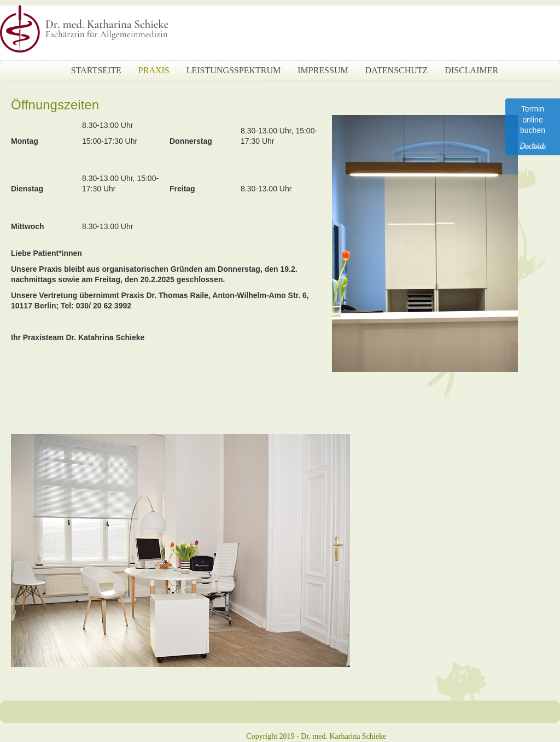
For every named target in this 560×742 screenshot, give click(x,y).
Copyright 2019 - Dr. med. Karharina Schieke (316, 736)
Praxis (154, 70)
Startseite (96, 70)
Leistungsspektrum (234, 70)
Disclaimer (471, 70)
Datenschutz (397, 70)
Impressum (323, 70)
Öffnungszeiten (55, 105)
